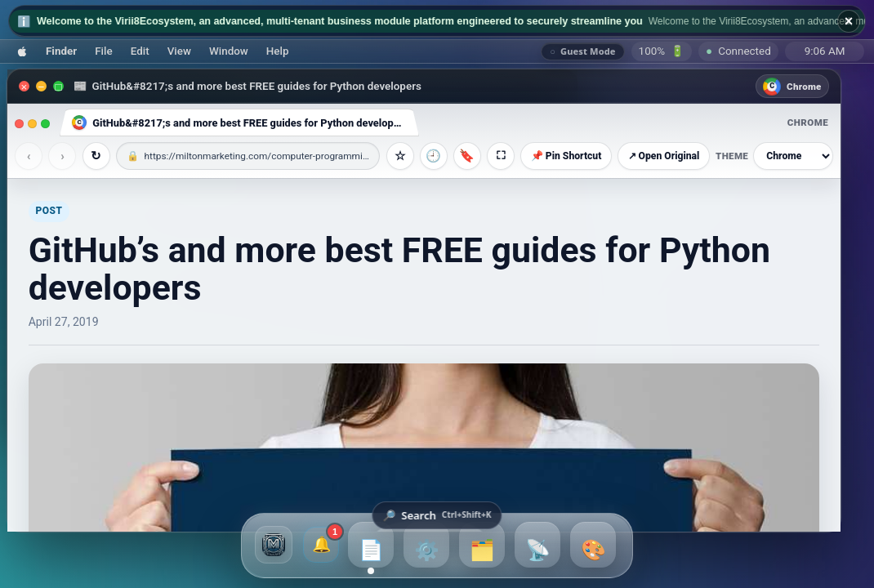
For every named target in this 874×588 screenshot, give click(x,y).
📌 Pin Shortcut (566, 156)
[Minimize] (41, 86)
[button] (22, 51)
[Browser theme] (793, 156)
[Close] (24, 86)
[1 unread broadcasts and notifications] (321, 545)
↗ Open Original (664, 156)
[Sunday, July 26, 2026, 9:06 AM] (825, 51)
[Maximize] (58, 86)
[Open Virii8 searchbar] (437, 515)
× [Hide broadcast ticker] (849, 21)
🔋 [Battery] (662, 51)
